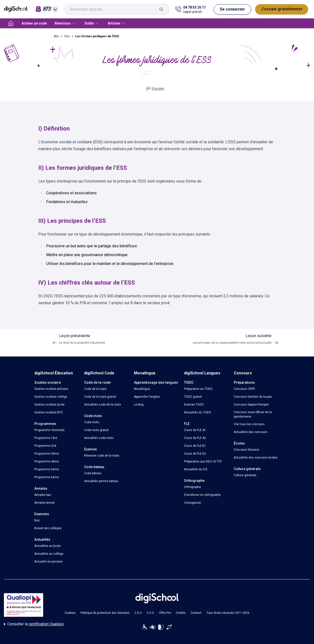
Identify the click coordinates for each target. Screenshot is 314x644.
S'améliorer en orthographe (202, 495)
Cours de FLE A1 (195, 430)
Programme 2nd (45, 446)
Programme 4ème (47, 461)
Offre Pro (165, 613)
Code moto (92, 422)
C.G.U (138, 613)
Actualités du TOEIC (198, 412)
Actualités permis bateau (101, 481)
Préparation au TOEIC (198, 389)
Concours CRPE (244, 389)
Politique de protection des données (105, 613)
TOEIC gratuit (193, 397)
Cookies (70, 613)
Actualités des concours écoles (256, 458)
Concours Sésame (246, 450)
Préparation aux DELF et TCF (203, 461)
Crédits (181, 613)
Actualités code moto (99, 438)
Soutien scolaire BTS (48, 412)
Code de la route (95, 389)
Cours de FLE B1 (195, 446)
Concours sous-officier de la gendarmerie (253, 414)
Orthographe (192, 487)
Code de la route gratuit (100, 397)
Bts (56, 36)
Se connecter (232, 9)
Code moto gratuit (96, 430)
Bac (37, 520)
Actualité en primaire (48, 562)
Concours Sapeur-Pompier (251, 405)
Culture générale (245, 475)
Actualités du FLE (196, 469)
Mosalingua (142, 389)
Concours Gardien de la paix (253, 397)
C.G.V (150, 613)
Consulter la (34, 624)
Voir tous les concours (249, 424)
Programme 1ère (46, 438)
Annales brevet (45, 503)
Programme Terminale (49, 430)
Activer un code (34, 23)
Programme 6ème (47, 477)
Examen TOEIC (194, 405)
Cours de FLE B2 (195, 454)
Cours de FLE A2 (195, 438)
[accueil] (11, 23)
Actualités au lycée (47, 546)
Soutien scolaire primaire (51, 389)
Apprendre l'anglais (147, 397)
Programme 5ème (47, 469)
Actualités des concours (251, 432)
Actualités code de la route (103, 405)
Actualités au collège (49, 554)
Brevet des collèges (48, 528)
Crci (67, 36)
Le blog (139, 405)
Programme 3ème (47, 454)
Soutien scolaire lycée (49, 405)
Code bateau (93, 473)
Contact (196, 613)
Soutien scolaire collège (51, 397)
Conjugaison (193, 503)
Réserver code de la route (102, 456)
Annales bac (43, 495)
